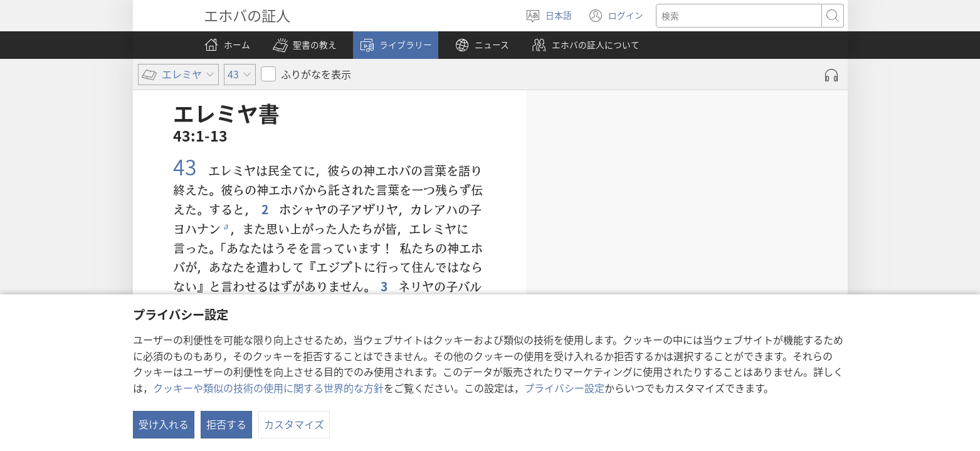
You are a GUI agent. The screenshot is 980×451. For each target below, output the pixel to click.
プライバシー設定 (564, 388)
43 (187, 166)
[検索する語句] (739, 16)
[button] (305, 45)
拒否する (226, 424)
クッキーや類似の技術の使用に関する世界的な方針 (268, 388)
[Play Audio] (831, 75)
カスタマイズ (294, 424)
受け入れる (164, 424)
